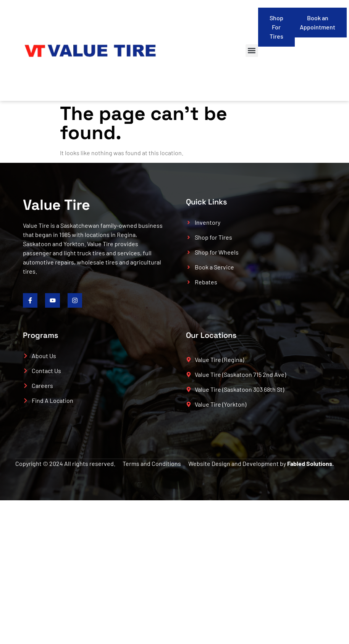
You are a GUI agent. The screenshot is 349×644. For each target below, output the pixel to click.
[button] (252, 51)
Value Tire (57, 205)
